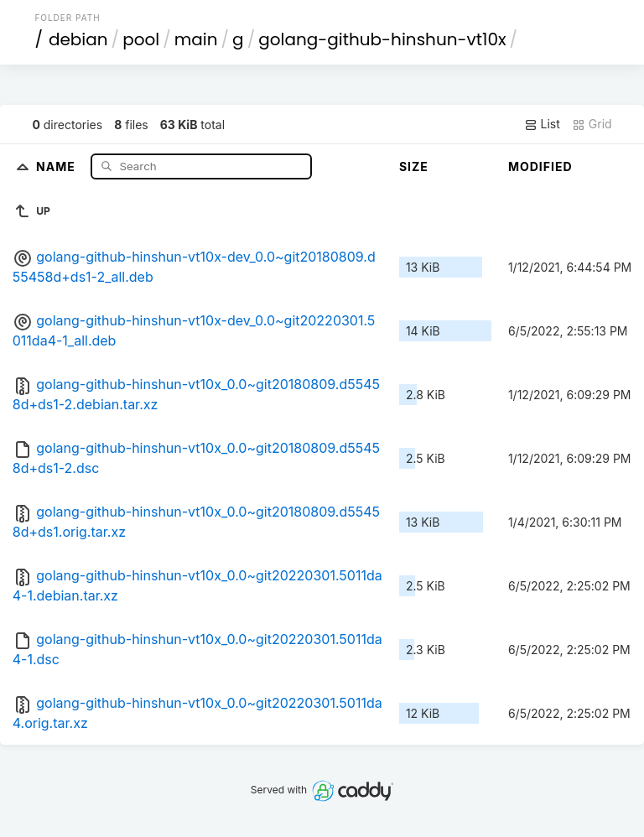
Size (414, 166)
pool (141, 39)
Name (57, 166)
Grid (592, 124)
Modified (540, 166)
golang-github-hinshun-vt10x (382, 39)
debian (78, 39)
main (196, 39)
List (542, 124)
